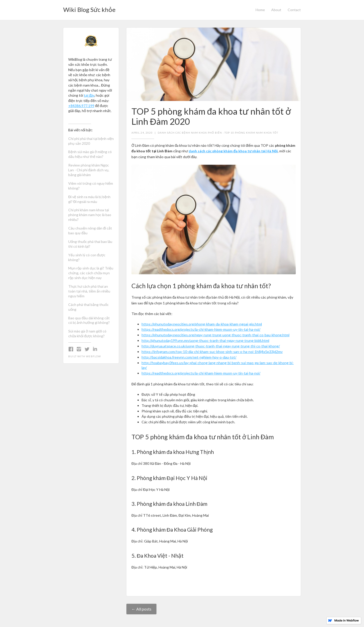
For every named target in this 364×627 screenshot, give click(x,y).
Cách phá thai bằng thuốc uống (88, 307)
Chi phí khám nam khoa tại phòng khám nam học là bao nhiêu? (90, 215)
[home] (89, 8)
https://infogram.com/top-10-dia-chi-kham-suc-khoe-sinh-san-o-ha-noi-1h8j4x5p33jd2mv (212, 352)
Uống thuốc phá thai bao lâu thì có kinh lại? (90, 244)
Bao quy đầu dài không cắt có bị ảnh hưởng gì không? (89, 320)
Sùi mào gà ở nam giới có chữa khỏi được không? (87, 333)
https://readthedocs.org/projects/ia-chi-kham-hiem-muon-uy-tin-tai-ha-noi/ (201, 329)
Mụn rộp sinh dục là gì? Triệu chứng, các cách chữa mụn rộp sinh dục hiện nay (91, 273)
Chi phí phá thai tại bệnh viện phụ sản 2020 (91, 141)
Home (260, 10)
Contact (294, 10)
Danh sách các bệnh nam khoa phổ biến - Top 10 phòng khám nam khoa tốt (218, 133)
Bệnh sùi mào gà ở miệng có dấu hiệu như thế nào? (90, 154)
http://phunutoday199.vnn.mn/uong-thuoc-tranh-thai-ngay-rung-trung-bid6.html (205, 340)
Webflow (93, 356)
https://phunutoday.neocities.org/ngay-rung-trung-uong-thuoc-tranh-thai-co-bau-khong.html (215, 335)
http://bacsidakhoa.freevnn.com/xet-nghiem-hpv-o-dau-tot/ (189, 357)
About (276, 10)
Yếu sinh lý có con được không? (87, 257)
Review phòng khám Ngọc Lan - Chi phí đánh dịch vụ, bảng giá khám (89, 170)
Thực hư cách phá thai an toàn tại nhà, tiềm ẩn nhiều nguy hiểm (89, 291)
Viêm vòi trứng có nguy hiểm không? (91, 186)
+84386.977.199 (81, 106)
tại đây (89, 95)
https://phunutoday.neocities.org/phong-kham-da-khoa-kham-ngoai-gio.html (202, 324)
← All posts (141, 609)
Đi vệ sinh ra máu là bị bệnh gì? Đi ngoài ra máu (89, 199)
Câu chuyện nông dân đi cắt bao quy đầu (90, 231)
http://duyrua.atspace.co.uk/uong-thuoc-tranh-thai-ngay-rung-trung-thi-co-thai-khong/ (211, 346)
